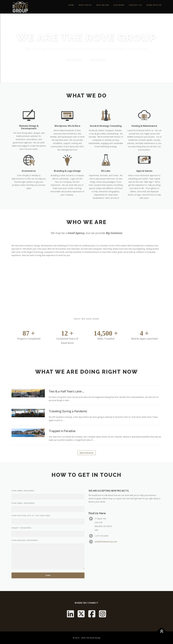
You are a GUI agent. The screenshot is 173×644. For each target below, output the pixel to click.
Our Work (119, 7)
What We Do (85, 7)
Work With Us (154, 7)
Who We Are (103, 7)
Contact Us (135, 7)
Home (71, 7)
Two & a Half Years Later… (66, 458)
